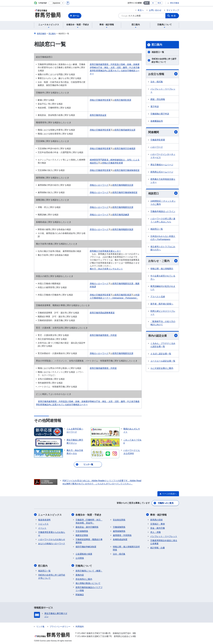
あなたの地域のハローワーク (52, 543)
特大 (159, 3)
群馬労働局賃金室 (98, 115)
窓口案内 (157, 45)
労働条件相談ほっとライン (163, 212)
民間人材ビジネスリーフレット (163, 313)
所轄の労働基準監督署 (100, 100)
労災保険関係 (82, 531)
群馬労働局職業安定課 (123, 185)
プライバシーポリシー (60, 626)
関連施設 (80, 594)
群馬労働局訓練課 (121, 215)
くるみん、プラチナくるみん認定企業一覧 (163, 345)
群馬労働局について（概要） (89, 570)
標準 (146, 3)
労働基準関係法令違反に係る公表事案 (164, 542)
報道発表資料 (44, 519)
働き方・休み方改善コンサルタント (106, 269)
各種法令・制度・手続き (89, 515)
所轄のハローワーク (99, 185)
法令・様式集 (157, 82)
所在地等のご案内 (84, 578)
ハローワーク (157, 147)
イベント (42, 528)
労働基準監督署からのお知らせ (52, 533)
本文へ (141, 10)
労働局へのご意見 (166, 503)
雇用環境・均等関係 (122, 535)
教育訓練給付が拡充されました (163, 288)
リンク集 (40, 626)
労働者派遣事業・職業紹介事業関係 (89, 541)
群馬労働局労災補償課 (125, 149)
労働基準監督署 (158, 140)
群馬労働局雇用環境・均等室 (103, 335)
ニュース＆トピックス (50, 515)
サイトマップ (173, 10)
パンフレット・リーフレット (163, 90)
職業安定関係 (82, 535)
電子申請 (155, 106)
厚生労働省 (175, 3)
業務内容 (80, 574)
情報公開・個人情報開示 (162, 269)
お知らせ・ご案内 (163, 261)
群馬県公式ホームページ (162, 172)
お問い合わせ (155, 10)
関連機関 (163, 132)
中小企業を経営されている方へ (163, 277)
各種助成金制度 (120, 539)
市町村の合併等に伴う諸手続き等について (164, 60)
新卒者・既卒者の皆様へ (162, 304)
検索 (174, 16)
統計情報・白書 (158, 547)
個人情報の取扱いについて (88, 583)
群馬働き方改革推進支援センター (105, 251)
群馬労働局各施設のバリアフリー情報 (89, 588)
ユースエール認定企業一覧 (163, 361)
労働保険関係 (119, 527)
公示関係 (80, 558)
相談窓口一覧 (158, 52)
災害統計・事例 (158, 524)
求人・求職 (155, 532)
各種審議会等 (157, 121)
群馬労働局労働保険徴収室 (127, 170)
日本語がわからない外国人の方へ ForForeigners (163, 238)
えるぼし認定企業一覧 (161, 354)
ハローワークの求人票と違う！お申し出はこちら (163, 220)
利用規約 (80, 626)
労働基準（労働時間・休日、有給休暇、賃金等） (89, 521)
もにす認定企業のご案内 (162, 368)
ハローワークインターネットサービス (163, 156)
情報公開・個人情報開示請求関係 (126, 548)
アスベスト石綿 (158, 297)
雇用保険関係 (119, 531)
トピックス (43, 524)
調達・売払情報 (158, 99)
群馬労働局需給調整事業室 (102, 313)
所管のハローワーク (99, 229)
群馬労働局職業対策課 (123, 229)
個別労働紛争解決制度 (86, 546)
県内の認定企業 (163, 336)
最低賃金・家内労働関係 (87, 527)
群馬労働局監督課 (123, 100)
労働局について (84, 565)
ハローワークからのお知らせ (52, 539)
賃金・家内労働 (158, 528)
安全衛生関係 (119, 519)
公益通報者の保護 (84, 554)
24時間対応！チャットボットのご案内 (163, 203)
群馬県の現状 (156, 519)
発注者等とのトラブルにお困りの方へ (163, 248)
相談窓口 (163, 193)
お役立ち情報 (163, 74)
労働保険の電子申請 (160, 114)
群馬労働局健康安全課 (125, 130)
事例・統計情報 (159, 515)
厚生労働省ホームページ (162, 165)
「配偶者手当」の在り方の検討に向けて (163, 323)
